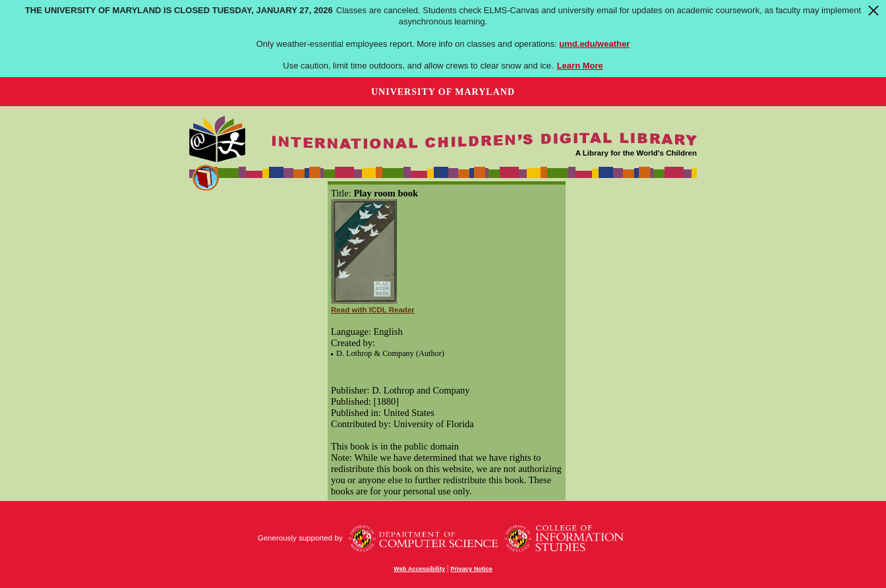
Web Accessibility (419, 569)
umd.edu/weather (594, 44)
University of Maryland (443, 92)
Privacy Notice (471, 569)
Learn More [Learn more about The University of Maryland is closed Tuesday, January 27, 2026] (580, 66)
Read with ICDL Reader (373, 310)
